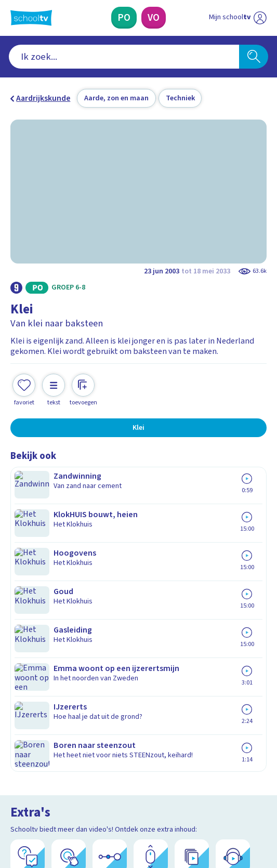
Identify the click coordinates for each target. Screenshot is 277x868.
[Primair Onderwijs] (124, 18)
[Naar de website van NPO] (260, 18)
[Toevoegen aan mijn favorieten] (24, 380)
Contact (28, 596)
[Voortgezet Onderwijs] (154, 18)
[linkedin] (61, 788)
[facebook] (16, 788)
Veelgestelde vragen (56, 610)
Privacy (27, 638)
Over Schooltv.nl (47, 624)
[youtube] (84, 788)
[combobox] (124, 57)
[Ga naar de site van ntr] (228, 812)
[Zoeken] (254, 57)
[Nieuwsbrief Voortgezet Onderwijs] (191, 711)
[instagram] (38, 788)
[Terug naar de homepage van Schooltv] (31, 18)
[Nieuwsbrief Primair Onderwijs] (87, 711)
